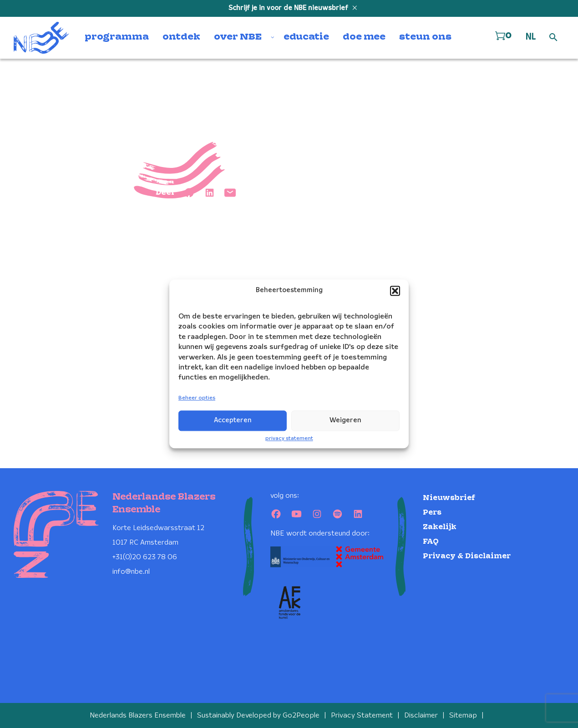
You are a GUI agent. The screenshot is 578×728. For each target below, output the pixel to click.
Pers (432, 513)
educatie (306, 37)
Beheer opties (197, 398)
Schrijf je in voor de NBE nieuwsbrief (289, 8)
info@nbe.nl (131, 572)
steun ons (425, 37)
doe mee (364, 37)
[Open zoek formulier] (553, 38)
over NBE (238, 37)
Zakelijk (440, 527)
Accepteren (233, 420)
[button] (395, 291)
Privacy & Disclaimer (467, 556)
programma (117, 37)
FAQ (431, 542)
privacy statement (289, 438)
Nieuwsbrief (449, 498)
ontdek (181, 37)
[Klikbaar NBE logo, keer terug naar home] (41, 38)
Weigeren (345, 420)
